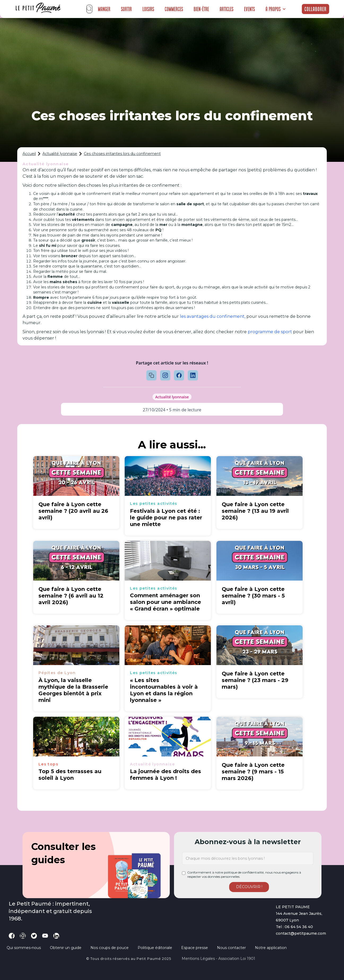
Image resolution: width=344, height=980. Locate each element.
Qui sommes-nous (24, 948)
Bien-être (201, 9)
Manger (104, 9)
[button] (276, 9)
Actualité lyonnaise (60, 154)
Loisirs (148, 9)
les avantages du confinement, (213, 316)
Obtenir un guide (66, 948)
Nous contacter (231, 948)
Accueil (29, 154)
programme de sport (270, 332)
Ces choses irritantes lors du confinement (122, 154)
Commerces (174, 9)
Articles (227, 9)
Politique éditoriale (155, 948)
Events (249, 9)
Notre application (271, 948)
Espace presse (195, 948)
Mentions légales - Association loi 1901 (218, 959)
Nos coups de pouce (110, 948)
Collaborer (315, 9)
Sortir (126, 9)
